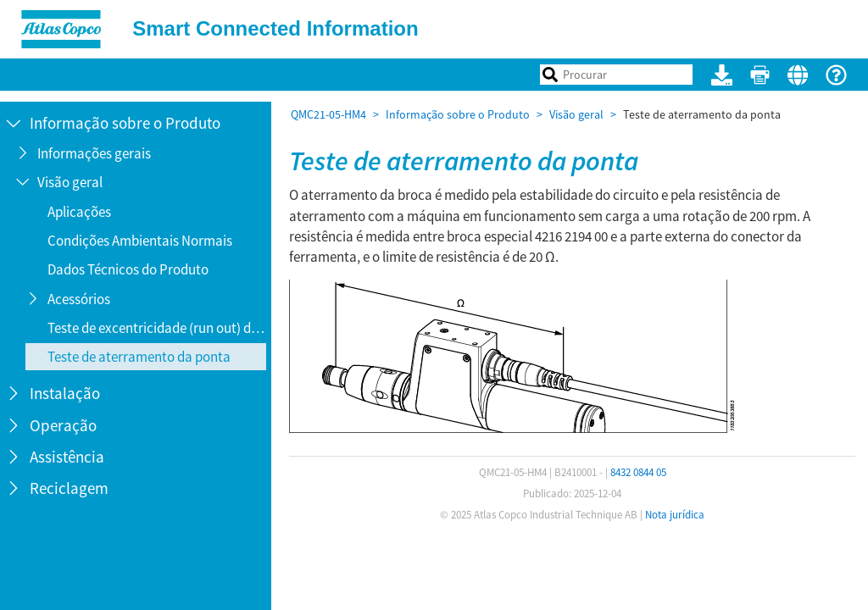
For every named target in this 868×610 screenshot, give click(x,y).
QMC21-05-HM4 (328, 114)
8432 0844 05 (638, 472)
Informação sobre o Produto (458, 114)
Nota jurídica (675, 515)
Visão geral (576, 114)
